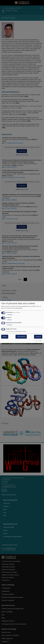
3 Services (9, 315)
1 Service (9, 320)
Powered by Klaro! (38, 341)
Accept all (38, 337)
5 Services (9, 325)
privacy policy (19, 308)
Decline (5, 337)
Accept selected (21, 337)
